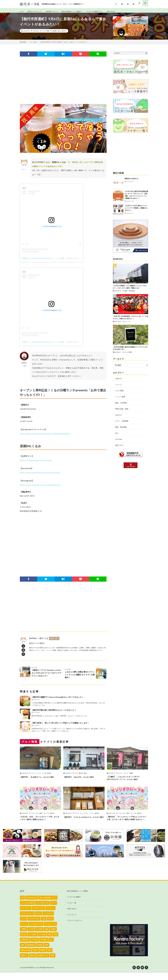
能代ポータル (34, 975)
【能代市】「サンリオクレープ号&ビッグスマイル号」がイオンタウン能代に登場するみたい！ (127, 823)
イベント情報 (120, 399)
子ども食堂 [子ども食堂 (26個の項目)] (32, 942)
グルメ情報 (46, 33)
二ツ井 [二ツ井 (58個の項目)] (31, 936)
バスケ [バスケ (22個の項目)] (23, 926)
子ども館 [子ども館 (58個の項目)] (42, 942)
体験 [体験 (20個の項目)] (47, 936)
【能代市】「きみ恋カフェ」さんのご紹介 (40, 779)
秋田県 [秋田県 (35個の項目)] (40, 952)
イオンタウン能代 (37, 817)
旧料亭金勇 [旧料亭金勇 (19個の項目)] (25, 947)
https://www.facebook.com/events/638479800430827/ (45, 436)
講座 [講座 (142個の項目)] (50, 957)
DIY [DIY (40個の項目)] (22, 905)
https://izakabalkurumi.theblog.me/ (36, 463)
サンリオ (46, 817)
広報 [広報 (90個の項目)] (56, 942)
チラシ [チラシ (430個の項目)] (38, 921)
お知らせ (119, 381)
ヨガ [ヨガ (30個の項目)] (44, 926)
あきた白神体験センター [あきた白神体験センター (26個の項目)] (48, 905)
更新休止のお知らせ (131, 181)
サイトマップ (72, 922)
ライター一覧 (72, 910)
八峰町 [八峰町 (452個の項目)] (53, 936)
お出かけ (119, 417)
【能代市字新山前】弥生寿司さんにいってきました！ (54, 713)
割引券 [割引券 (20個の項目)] (23, 942)
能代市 (64, 33)
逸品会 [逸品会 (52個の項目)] (32, 963)
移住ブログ (119, 448)
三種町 (131, 776)
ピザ (76, 776)
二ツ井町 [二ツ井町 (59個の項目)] (39, 936)
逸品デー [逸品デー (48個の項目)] (24, 963)
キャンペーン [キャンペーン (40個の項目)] (26, 915)
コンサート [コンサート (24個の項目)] (50, 915)
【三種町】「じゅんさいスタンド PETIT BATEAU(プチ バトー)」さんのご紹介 (126, 781)
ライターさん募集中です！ (105, 12)
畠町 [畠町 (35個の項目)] (23, 952)
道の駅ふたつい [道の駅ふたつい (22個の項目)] (43, 963)
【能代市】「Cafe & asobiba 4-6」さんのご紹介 (84, 822)
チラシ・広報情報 (122, 423)
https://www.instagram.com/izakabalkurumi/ (40, 487)
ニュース (128, 324)
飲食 (85, 776)
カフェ (33, 776)
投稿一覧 (54, 641)
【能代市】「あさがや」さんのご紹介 (82, 779)
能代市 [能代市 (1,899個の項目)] (35, 957)
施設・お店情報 (121, 405)
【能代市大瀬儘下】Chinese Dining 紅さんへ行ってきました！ (58, 700)
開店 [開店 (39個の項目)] (53, 963)
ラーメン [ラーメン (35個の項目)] (24, 931)
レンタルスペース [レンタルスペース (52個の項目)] (36, 931)
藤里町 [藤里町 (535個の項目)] (43, 957)
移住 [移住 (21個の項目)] (47, 952)
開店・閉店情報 (130, 293)
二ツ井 (44, 776)
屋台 (59, 33)
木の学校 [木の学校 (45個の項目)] (35, 947)
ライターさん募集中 (74, 904)
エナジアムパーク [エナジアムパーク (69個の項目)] (42, 910)
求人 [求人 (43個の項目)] (51, 947)
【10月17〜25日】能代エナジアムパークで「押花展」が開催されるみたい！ (136, 210)
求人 (117, 436)
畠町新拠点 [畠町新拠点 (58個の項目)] (31, 952)
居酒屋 (54, 33)
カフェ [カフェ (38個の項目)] (53, 910)
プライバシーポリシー (75, 928)
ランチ (39, 776)
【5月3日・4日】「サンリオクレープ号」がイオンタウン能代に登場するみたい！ (40, 822)
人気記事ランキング (56, 12)
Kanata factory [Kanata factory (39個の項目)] (32, 905)
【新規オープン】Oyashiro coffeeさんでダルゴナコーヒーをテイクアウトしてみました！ (46, 674)
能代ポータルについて (37, 12)
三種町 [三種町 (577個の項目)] (23, 936)
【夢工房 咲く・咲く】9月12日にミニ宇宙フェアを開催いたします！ (60, 725)
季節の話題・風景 (122, 411)
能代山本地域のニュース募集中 (78, 898)
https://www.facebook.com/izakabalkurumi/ (40, 475)
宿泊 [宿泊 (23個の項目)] (50, 942)
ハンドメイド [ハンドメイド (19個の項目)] (48, 921)
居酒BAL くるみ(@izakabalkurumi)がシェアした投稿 (43, 261)
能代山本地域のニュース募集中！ (79, 12)
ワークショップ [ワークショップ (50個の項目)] (50, 931)
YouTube (119, 442)
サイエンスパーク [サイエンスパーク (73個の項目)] (27, 921)
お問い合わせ (123, 12)
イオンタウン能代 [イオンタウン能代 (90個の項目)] (27, 910)
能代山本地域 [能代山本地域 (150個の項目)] (26, 957)
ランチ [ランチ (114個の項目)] (50, 926)
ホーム (22, 12)
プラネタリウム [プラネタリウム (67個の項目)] (34, 926)
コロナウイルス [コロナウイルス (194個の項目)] (38, 915)
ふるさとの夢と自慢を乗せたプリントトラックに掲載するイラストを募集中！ (80, 676)
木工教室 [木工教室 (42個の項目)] (44, 947)
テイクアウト (84, 817)
